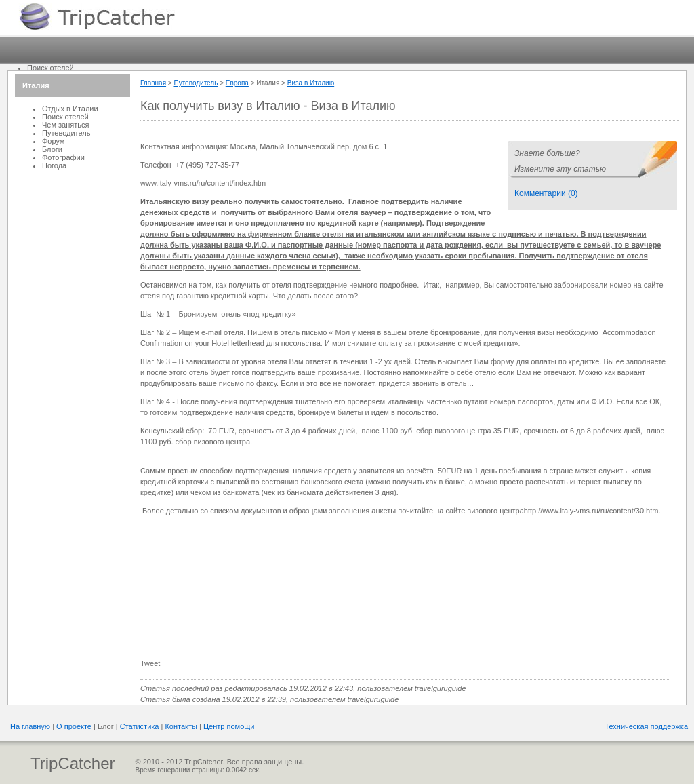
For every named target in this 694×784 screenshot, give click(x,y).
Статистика (140, 726)
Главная (153, 83)
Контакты (181, 726)
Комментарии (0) (546, 193)
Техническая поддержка (646, 726)
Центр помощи (229, 726)
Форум (53, 141)
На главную (30, 726)
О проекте (74, 726)
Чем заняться (66, 125)
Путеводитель (196, 83)
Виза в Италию (311, 83)
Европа (237, 83)
